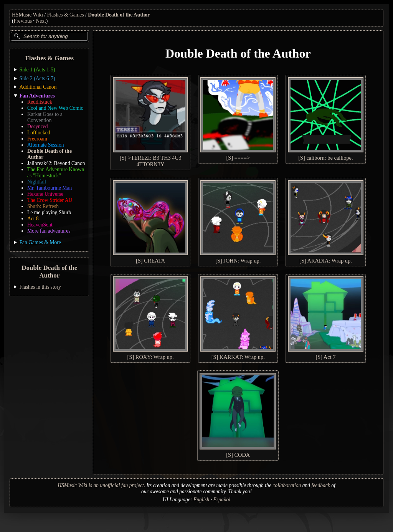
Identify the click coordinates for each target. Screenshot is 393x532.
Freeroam (37, 139)
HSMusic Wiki (27, 15)
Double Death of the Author (119, 15)
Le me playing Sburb (49, 212)
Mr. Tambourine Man (50, 188)
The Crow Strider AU (50, 200)
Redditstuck (40, 102)
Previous (23, 21)
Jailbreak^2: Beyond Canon (56, 163)
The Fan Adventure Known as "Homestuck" (56, 173)
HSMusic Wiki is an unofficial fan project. (101, 485)
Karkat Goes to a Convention (45, 117)
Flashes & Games (66, 15)
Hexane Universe (45, 194)
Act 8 (33, 219)
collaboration (287, 485)
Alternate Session (46, 145)
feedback (321, 485)
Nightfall (37, 182)
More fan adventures (49, 231)
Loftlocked (39, 133)
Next (41, 21)
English (201, 500)
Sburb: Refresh (43, 206)
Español (222, 500)
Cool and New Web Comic (55, 108)
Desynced (38, 126)
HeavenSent (40, 225)
